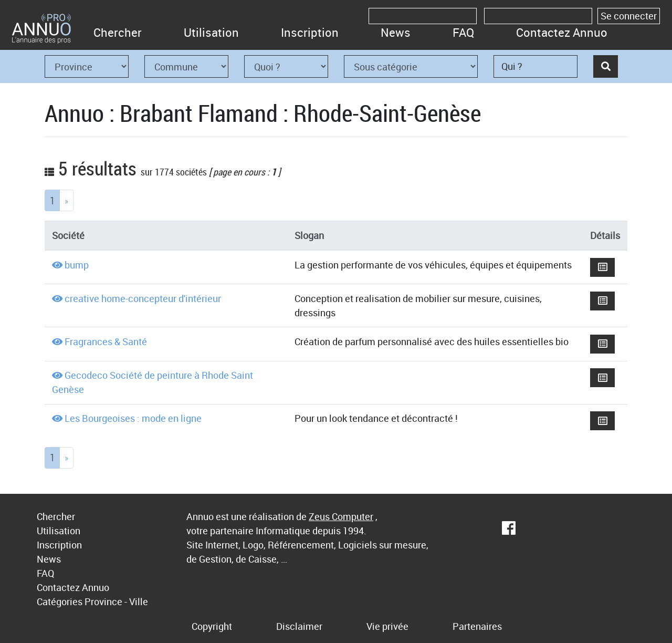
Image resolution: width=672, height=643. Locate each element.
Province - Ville (116, 601)
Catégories (60, 601)
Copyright (212, 626)
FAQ (463, 32)
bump (77, 265)
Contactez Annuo (562, 32)
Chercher (118, 32)
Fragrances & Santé (106, 341)
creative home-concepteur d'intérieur (143, 298)
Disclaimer (299, 626)
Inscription (310, 32)
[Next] (66, 200)
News (396, 32)
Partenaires (477, 626)
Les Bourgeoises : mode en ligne (133, 418)
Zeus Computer (341, 516)
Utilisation (211, 32)
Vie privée (387, 626)
